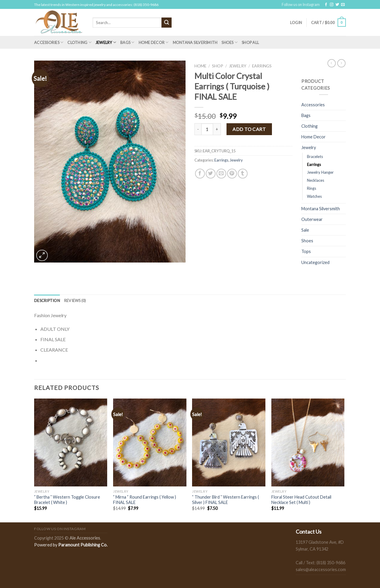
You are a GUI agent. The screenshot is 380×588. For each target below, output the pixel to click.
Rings (312, 188)
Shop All (250, 42)
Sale (305, 230)
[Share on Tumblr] (243, 174)
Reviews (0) (75, 301)
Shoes (229, 42)
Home (200, 66)
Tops (306, 251)
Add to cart (249, 129)
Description (47, 301)
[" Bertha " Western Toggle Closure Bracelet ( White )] (71, 442)
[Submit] (167, 23)
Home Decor (154, 42)
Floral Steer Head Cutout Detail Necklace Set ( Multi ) (301, 500)
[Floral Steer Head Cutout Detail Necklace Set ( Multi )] (308, 442)
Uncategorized (315, 262)
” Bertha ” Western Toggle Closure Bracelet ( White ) (67, 500)
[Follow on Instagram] (332, 5)
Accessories (49, 42)
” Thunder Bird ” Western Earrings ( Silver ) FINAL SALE (225, 500)
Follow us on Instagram (301, 4)
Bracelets (315, 157)
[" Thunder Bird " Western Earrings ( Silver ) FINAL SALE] (229, 442)
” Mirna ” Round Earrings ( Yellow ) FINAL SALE (145, 500)
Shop (218, 66)
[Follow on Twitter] (337, 5)
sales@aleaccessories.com (321, 569)
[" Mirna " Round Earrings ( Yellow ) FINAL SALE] (150, 442)
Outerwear (312, 219)
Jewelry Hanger (320, 172)
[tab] (47, 301)
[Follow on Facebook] (326, 5)
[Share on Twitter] (211, 174)
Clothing (79, 42)
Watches (314, 196)
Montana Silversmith (195, 42)
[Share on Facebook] (200, 174)
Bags (127, 42)
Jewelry (106, 42)
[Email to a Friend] (221, 174)
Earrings (262, 66)
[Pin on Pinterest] (232, 174)
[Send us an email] (343, 5)
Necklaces (316, 180)
